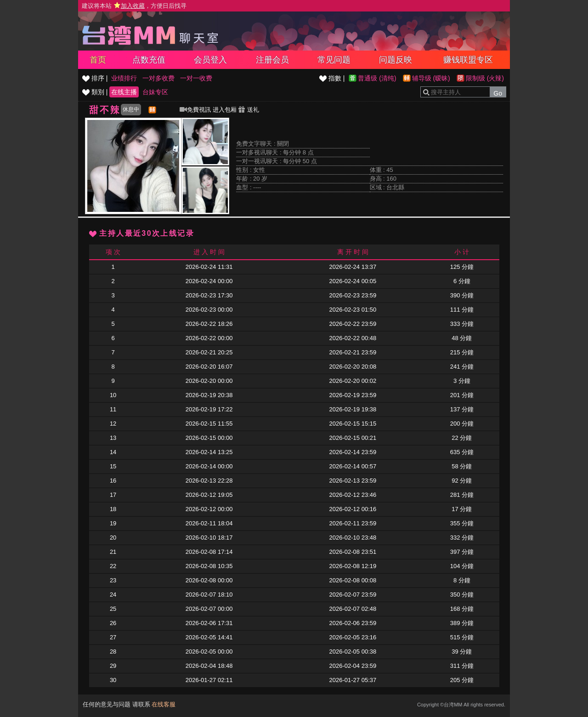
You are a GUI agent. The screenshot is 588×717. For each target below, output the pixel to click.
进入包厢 (225, 110)
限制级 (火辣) (485, 78)
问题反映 (396, 60)
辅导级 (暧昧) (431, 78)
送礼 (249, 110)
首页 (98, 60)
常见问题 (334, 60)
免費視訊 (195, 110)
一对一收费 (196, 78)
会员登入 (210, 60)
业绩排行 (124, 78)
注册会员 (272, 60)
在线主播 (124, 92)
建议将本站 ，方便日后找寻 (134, 6)
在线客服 (164, 704)
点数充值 (149, 60)
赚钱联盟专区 (468, 60)
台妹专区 (155, 92)
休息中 (131, 109)
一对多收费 (158, 78)
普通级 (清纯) (377, 78)
